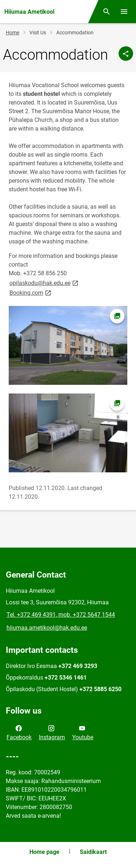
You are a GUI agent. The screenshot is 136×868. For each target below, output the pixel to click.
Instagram (52, 732)
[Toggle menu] (124, 12)
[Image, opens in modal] (68, 345)
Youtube (83, 732)
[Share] (126, 54)
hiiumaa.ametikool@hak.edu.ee (47, 628)
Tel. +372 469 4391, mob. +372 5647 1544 (61, 615)
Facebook (19, 732)
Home (13, 33)
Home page (44, 852)
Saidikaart (93, 852)
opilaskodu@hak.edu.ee (44, 283)
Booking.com (31, 292)
